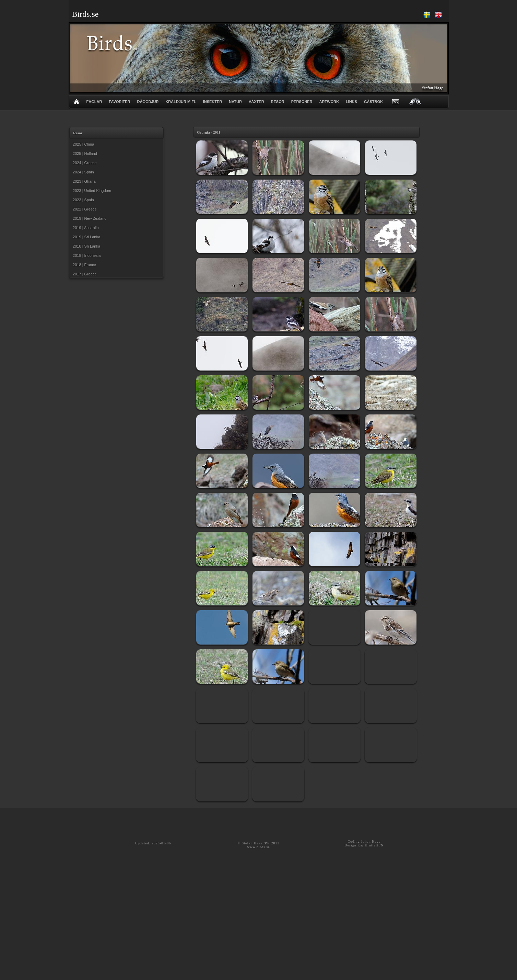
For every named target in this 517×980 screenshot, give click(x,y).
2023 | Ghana (83, 181)
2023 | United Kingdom (91, 191)
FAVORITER (119, 102)
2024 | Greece (84, 163)
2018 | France (83, 265)
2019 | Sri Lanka (85, 237)
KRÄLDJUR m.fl (181, 102)
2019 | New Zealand (89, 218)
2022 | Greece (84, 209)
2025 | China (82, 144)
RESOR (278, 102)
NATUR (235, 102)
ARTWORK (329, 102)
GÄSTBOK (373, 102)
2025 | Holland (84, 153)
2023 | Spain (82, 200)
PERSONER (302, 102)
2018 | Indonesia (86, 255)
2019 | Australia (85, 228)
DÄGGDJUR (148, 102)
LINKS (351, 102)
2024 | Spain (82, 172)
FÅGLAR (94, 102)
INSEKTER (213, 102)
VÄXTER (256, 102)
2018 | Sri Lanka (85, 246)
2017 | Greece (84, 274)
